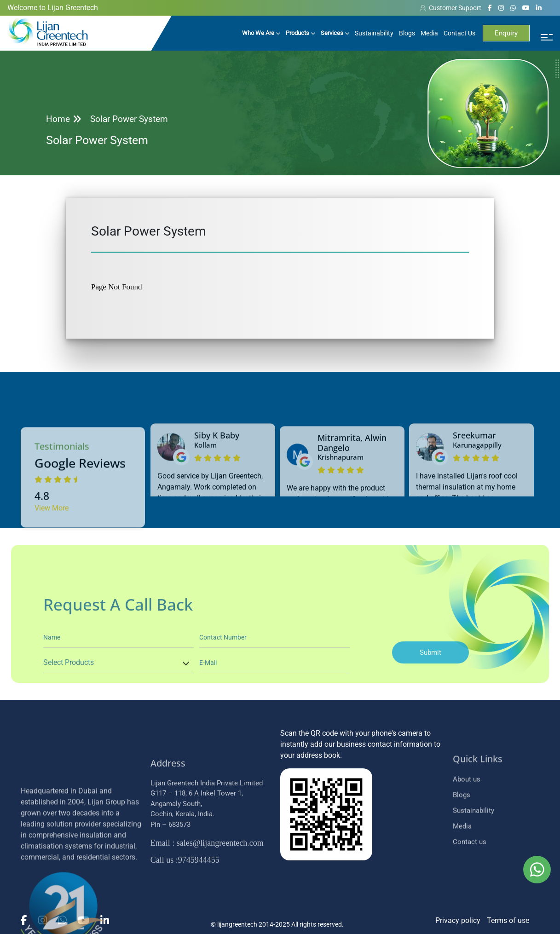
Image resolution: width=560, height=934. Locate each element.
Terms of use (508, 920)
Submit (430, 698)
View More (52, 562)
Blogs (407, 33)
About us (467, 830)
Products (300, 33)
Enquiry (506, 33)
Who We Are (261, 33)
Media (429, 33)
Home (58, 119)
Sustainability (374, 33)
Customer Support (450, 8)
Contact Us (459, 33)
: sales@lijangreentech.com (207, 902)
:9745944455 (185, 919)
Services (335, 33)
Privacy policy (458, 920)
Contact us (470, 893)
